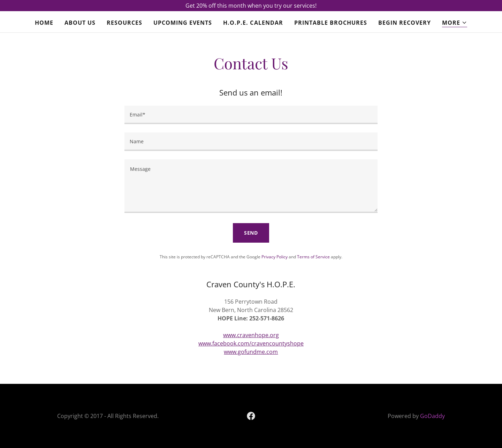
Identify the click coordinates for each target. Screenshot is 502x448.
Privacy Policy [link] (275, 257)
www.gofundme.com (251, 352)
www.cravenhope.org (251, 335)
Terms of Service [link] (313, 257)
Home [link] (44, 23)
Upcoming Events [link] (183, 23)
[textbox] (251, 115)
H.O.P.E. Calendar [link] (253, 23)
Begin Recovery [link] (405, 23)
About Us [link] (80, 23)
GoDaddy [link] (432, 416)
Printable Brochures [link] (331, 23)
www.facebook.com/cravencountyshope (251, 343)
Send (251, 233)
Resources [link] (124, 23)
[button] (455, 23)
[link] (251, 416)
